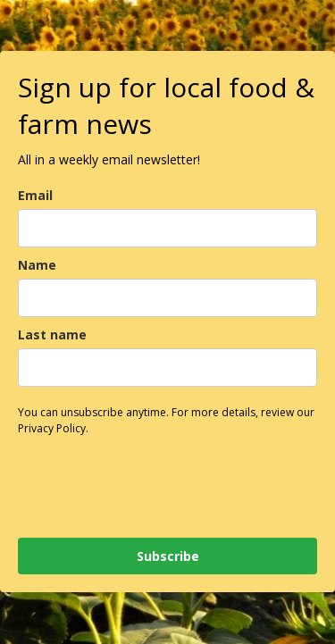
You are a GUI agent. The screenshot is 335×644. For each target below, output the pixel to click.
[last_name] (167, 368)
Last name (52, 335)
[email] (167, 228)
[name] (167, 298)
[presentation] (124, 477)
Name (37, 265)
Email (35, 195)
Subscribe (168, 556)
